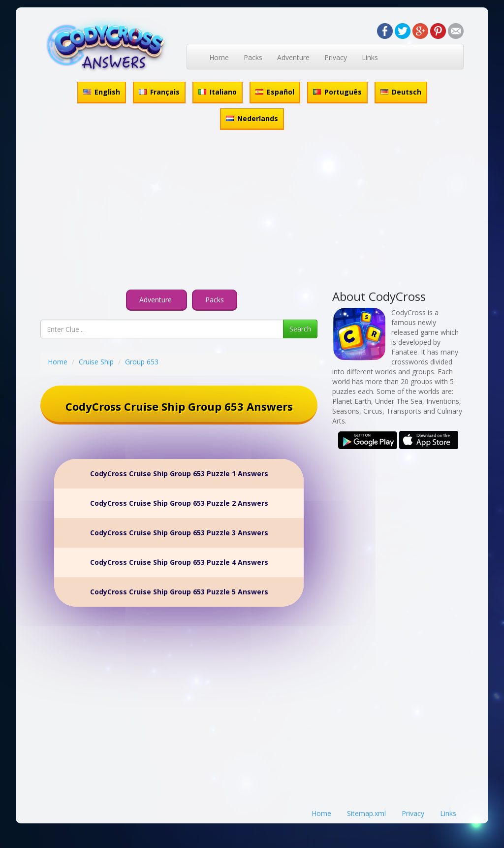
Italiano (218, 92)
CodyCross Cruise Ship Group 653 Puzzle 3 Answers (179, 533)
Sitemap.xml (366, 813)
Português (337, 92)
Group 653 (142, 362)
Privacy (336, 57)
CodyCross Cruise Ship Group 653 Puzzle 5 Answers (179, 592)
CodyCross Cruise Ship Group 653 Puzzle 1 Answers (179, 473)
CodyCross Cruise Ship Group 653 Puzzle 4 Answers (179, 562)
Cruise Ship (96, 362)
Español (275, 92)
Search (300, 329)
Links (370, 57)
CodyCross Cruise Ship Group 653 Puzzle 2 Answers (179, 503)
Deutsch (401, 92)
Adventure (293, 57)
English (102, 92)
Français (159, 92)
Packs (253, 57)
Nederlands (252, 118)
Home (219, 57)
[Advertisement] (252, 211)
